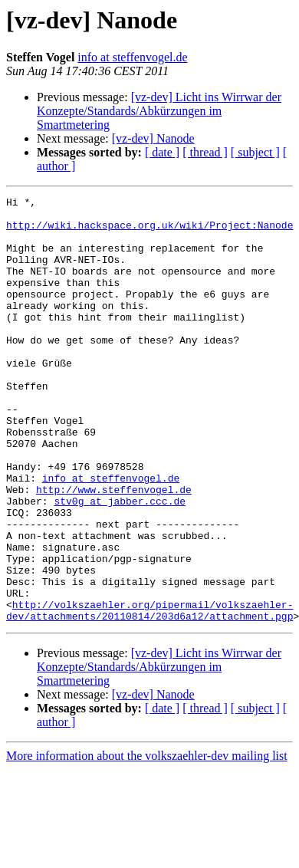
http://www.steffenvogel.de (114, 549)
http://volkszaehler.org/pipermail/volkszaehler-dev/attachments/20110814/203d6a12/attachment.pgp (149, 694)
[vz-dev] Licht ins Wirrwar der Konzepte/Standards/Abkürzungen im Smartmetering (159, 111)
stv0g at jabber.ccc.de (120, 563)
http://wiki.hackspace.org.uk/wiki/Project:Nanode (149, 232)
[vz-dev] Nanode (153, 138)
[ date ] (162, 152)
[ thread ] (205, 152)
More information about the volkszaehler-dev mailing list (147, 841)
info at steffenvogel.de (132, 57)
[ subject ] (255, 152)
